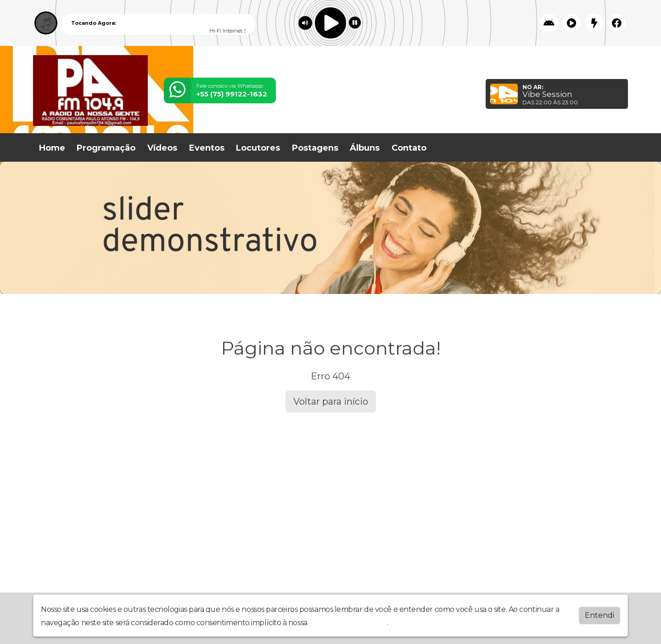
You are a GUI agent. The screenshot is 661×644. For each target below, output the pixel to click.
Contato (409, 148)
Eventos (207, 148)
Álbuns (365, 148)
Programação (106, 148)
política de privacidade (348, 623)
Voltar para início (331, 401)
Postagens (315, 148)
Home (52, 148)
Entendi (599, 615)
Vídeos (162, 148)
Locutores (258, 148)
